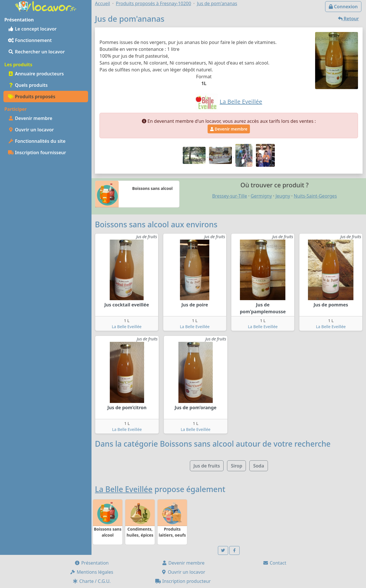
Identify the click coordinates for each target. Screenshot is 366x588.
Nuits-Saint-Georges (315, 196)
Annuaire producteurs (36, 74)
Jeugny (283, 196)
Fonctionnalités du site (37, 141)
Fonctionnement (30, 40)
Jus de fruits (207, 466)
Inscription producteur (183, 581)
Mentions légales (91, 572)
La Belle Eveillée (127, 327)
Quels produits (28, 85)
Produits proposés (32, 97)
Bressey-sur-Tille (230, 196)
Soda (258, 466)
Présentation (91, 563)
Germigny (261, 196)
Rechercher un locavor (36, 52)
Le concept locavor (32, 29)
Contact (274, 563)
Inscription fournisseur (37, 152)
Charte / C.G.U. (91, 581)
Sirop (236, 466)
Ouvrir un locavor (31, 130)
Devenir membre (30, 118)
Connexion (343, 7)
